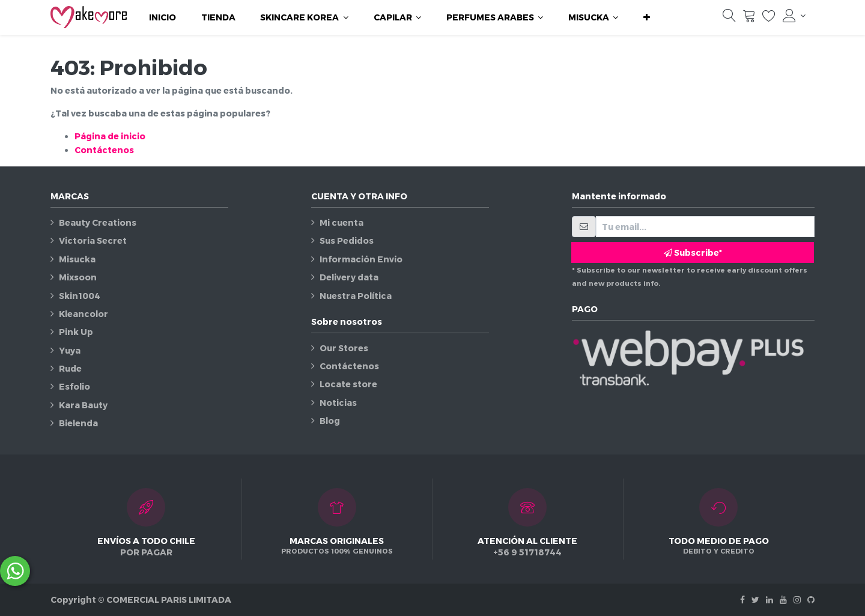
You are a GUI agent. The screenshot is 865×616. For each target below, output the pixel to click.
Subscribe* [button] (693, 252)
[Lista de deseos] (769, 19)
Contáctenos (104, 150)
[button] (647, 17)
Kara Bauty (83, 405)
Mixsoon (78, 277)
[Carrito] (749, 19)
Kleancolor (83, 314)
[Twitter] (755, 599)
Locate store (348, 384)
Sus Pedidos (347, 240)
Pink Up (76, 332)
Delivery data (349, 277)
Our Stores (344, 348)
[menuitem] (162, 17)
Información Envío (361, 259)
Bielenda (78, 423)
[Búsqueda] (729, 19)
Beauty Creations (98, 222)
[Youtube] (783, 599)
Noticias (338, 403)
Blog (330, 421)
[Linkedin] (769, 599)
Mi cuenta (341, 222)
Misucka (77, 259)
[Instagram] (797, 599)
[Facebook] (742, 599)
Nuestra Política (356, 296)
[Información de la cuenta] (794, 16)
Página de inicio (110, 136)
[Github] (811, 599)
